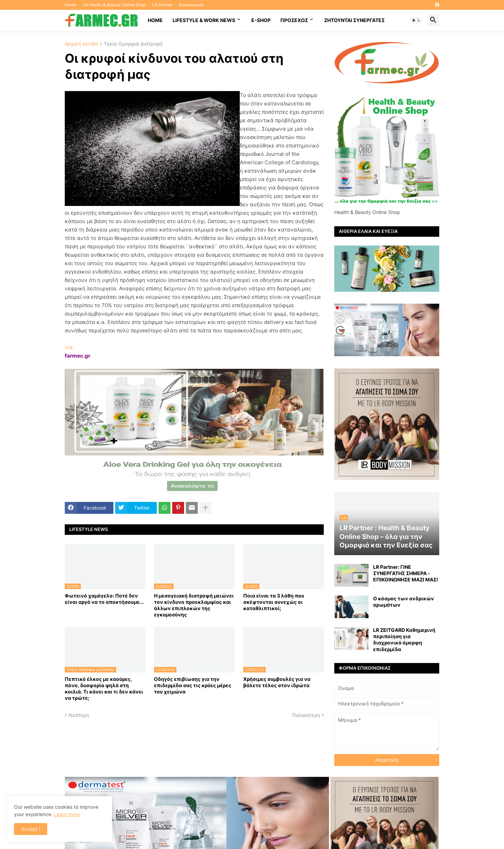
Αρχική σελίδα (82, 44)
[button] (416, 20)
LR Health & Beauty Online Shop (114, 5)
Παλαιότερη (306, 715)
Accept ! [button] (31, 829)
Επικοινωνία (191, 5)
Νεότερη (79, 715)
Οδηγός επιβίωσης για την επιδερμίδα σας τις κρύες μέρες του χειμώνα (193, 685)
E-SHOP (261, 20)
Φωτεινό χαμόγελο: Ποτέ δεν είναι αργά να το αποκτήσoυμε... (104, 599)
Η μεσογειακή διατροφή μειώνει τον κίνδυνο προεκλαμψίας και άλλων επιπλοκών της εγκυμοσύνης (194, 605)
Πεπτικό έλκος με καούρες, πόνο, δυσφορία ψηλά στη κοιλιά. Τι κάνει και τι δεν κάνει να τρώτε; (104, 689)
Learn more (67, 814)
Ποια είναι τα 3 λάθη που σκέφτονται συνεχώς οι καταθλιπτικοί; (274, 602)
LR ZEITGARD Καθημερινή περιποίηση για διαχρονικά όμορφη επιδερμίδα (404, 640)
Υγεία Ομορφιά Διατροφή (133, 44)
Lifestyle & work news (204, 20)
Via (69, 347)
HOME (155, 20)
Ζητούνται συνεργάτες (354, 20)
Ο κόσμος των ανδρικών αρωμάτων (404, 602)
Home (71, 5)
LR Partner (162, 5)
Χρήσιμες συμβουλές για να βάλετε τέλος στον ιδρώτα (277, 682)
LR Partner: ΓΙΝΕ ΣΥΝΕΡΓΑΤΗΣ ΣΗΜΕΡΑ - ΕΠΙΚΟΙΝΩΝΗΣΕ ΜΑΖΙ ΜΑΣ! (406, 573)
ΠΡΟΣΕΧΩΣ (294, 20)
